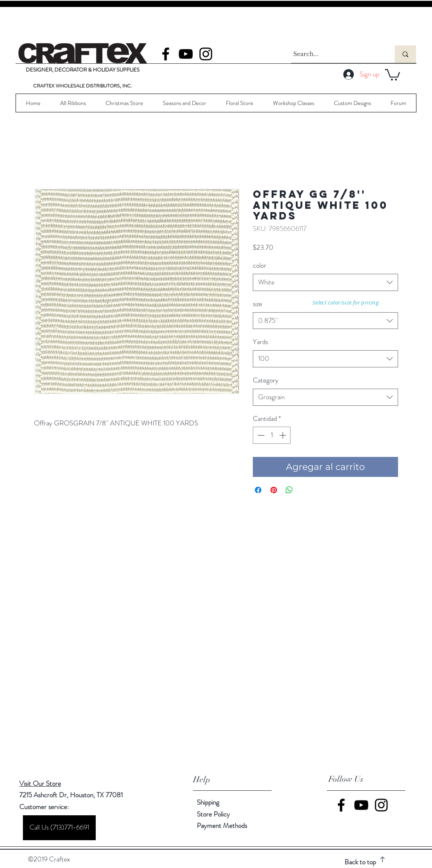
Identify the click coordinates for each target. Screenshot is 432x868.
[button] (393, 74)
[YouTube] (186, 54)
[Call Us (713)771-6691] (59, 828)
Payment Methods (223, 825)
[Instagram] (206, 54)
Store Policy (213, 814)
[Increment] (283, 435)
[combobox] (325, 282)
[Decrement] (260, 435)
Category (266, 380)
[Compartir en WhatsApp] (289, 490)
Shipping (208, 802)
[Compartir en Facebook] (258, 490)
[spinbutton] (272, 435)
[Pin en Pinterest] (274, 490)
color (260, 265)
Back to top (360, 862)
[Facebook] (166, 54)
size (258, 304)
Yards (260, 342)
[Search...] (335, 54)
